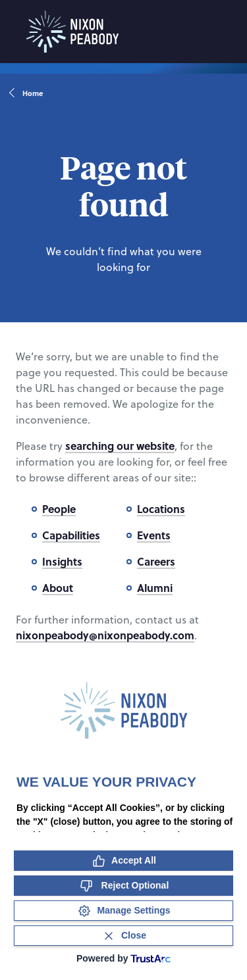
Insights (62, 561)
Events (154, 535)
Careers (156, 561)
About (58, 588)
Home (27, 93)
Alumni (155, 588)
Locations (161, 509)
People (59, 509)
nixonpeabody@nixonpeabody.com (105, 635)
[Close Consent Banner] (123, 936)
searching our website (120, 446)
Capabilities (71, 535)
